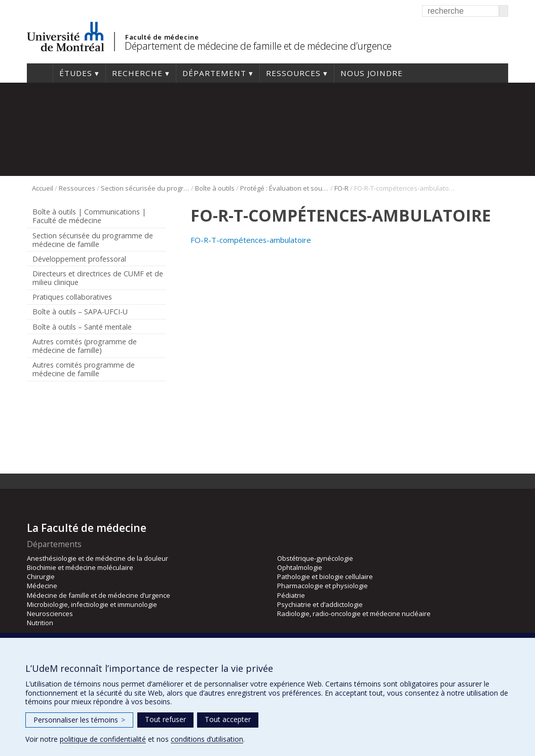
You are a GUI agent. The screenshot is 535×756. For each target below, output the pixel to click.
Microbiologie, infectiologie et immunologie (92, 604)
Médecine (42, 586)
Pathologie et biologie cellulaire (325, 577)
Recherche (137, 73)
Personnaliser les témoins (79, 720)
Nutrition (40, 623)
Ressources (293, 73)
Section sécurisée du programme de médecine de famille (145, 188)
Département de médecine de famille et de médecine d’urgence (258, 46)
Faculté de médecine (162, 37)
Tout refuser (165, 719)
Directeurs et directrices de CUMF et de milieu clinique (98, 278)
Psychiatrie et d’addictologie (320, 604)
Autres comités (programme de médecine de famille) (85, 346)
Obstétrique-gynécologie (315, 558)
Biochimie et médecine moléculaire (80, 567)
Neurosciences (50, 614)
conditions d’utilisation (207, 739)
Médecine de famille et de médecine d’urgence (99, 595)
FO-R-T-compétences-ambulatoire (251, 240)
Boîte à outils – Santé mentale (82, 327)
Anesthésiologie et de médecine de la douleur (98, 558)
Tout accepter (228, 719)
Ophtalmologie (300, 567)
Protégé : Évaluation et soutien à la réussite (284, 188)
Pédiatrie (291, 595)
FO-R (341, 188)
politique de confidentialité (103, 739)
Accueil (40, 73)
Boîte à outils (215, 188)
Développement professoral (79, 259)
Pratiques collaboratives (72, 297)
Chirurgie (41, 577)
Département (214, 73)
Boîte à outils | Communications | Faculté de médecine (89, 216)
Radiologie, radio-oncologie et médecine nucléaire (354, 614)
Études (76, 73)
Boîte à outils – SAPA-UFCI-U (80, 312)
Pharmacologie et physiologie (322, 586)
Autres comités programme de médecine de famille (84, 369)
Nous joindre (372, 73)
